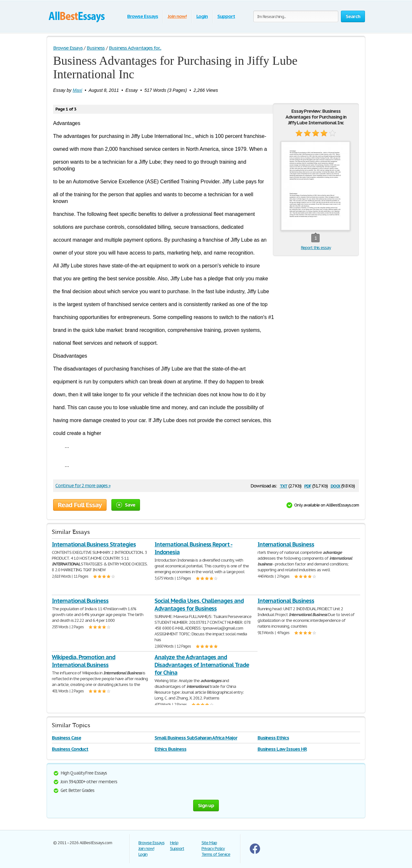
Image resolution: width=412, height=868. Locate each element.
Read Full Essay (80, 505)
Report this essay (316, 248)
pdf (308, 485)
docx (336, 485)
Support (226, 16)
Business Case (66, 738)
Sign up (206, 805)
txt (284, 485)
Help (174, 843)
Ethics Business (170, 749)
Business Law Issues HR (282, 749)
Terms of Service (216, 854)
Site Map (209, 843)
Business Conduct (70, 749)
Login (202, 16)
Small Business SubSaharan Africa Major (196, 738)
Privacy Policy (213, 849)
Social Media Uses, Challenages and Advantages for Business (199, 605)
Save (126, 505)
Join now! (177, 16)
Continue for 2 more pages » (83, 486)
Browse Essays (142, 16)
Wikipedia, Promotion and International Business (84, 661)
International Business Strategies (94, 544)
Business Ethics (273, 738)
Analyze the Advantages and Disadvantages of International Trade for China (202, 665)
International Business (286, 544)
